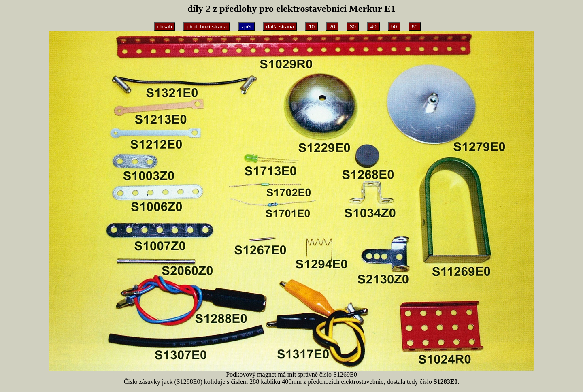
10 (312, 27)
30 (353, 27)
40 (373, 27)
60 (415, 27)
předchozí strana (207, 27)
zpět (246, 27)
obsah (165, 27)
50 (394, 27)
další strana (280, 27)
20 (332, 27)
